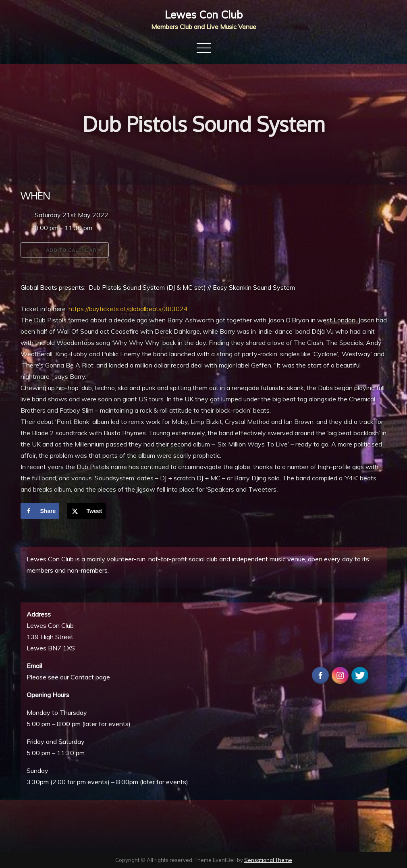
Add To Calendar (65, 250)
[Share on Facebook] (40, 511)
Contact (82, 677)
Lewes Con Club (204, 15)
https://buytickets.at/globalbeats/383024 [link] (128, 309)
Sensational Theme (268, 860)
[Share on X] (86, 511)
